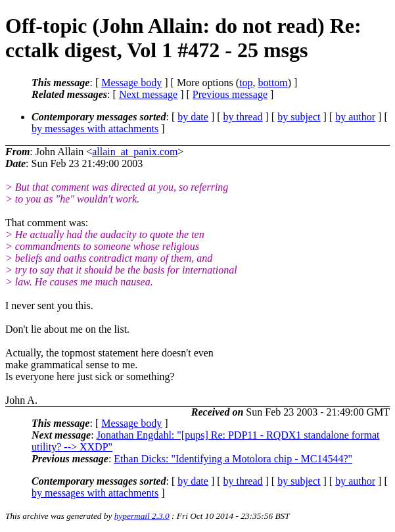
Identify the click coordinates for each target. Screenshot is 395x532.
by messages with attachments (95, 129)
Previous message (230, 94)
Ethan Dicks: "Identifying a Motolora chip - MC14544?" (233, 459)
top (246, 83)
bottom (272, 83)
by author (355, 117)
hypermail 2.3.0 (142, 516)
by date (193, 117)
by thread (243, 117)
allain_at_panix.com (135, 152)
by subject (299, 117)
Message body (131, 83)
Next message (148, 94)
